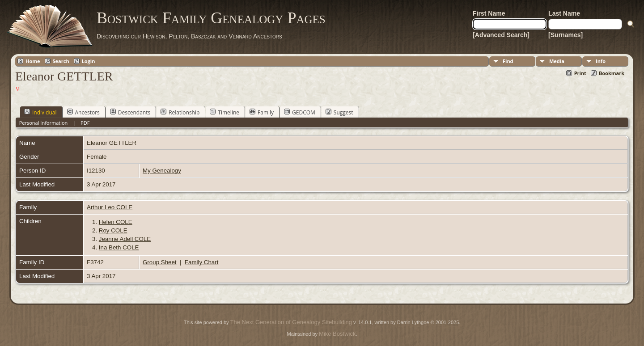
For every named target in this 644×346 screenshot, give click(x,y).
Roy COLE (113, 230)
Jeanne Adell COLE (125, 239)
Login (89, 61)
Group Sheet (160, 262)
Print (580, 73)
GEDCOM (300, 112)
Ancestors (83, 112)
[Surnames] (566, 35)
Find (508, 61)
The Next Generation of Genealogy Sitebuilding (291, 322)
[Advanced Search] (501, 35)
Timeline (225, 112)
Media (557, 61)
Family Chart (202, 262)
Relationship (180, 112)
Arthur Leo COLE (110, 207)
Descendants (130, 112)
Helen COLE (116, 222)
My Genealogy (162, 171)
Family (262, 112)
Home (33, 61)
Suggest (339, 112)
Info (601, 61)
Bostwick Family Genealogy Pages (211, 18)
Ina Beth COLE (119, 247)
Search (61, 61)
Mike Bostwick (337, 334)
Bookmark (612, 73)
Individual (40, 112)
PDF (85, 123)
